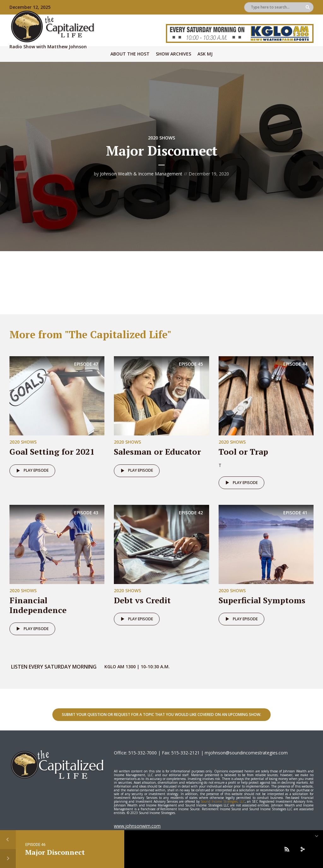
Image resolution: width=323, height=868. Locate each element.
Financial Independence (38, 605)
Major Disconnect (55, 852)
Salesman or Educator (157, 452)
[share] (302, 849)
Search (308, 7)
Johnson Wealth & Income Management (141, 174)
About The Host (130, 54)
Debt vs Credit (142, 600)
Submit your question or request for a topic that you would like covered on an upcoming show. (161, 714)
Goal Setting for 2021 (52, 452)
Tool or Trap (243, 452)
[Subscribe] (287, 849)
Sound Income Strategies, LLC (223, 801)
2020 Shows (161, 138)
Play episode (31, 471)
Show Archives (173, 54)
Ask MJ (205, 54)
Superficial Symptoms (262, 600)
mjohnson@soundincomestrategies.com (246, 753)
